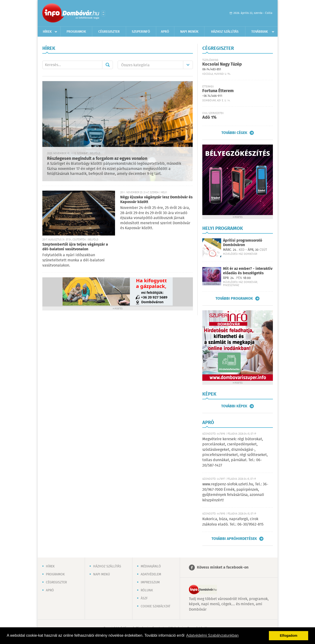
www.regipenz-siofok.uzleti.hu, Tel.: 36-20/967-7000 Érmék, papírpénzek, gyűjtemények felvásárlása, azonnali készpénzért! (235, 492)
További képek (234, 406)
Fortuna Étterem (218, 91)
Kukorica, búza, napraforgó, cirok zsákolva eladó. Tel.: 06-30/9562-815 (233, 522)
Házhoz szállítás (225, 32)
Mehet (108, 65)
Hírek (47, 32)
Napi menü (102, 574)
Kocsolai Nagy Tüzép (222, 64)
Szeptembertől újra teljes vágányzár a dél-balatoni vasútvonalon (75, 247)
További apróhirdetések (234, 539)
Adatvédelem (151, 574)
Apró (165, 32)
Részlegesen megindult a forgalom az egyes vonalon (97, 159)
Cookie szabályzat (156, 606)
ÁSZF (144, 598)
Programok (76, 32)
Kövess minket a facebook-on (223, 567)
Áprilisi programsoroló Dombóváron (243, 243)
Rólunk (147, 590)
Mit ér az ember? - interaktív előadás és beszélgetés (248, 271)
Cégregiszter (109, 32)
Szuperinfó (141, 32)
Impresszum (150, 582)
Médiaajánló (151, 566)
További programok (234, 298)
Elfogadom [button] (289, 636)
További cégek (234, 133)
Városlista (103, 13)
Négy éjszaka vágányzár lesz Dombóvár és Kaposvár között (156, 200)
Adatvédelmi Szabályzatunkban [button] (212, 635)
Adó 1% (209, 118)
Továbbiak (260, 32)
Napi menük (189, 32)
